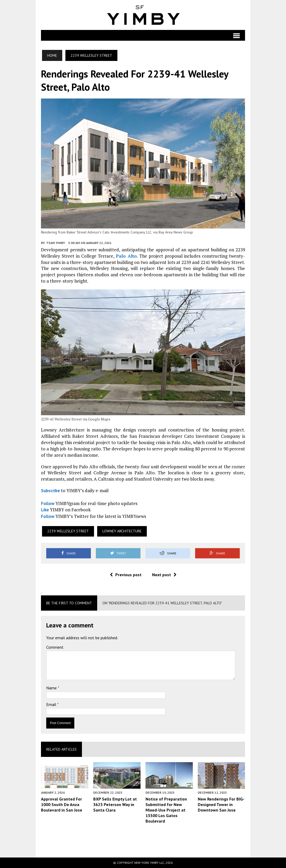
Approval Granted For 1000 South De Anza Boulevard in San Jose (62, 804)
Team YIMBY (56, 243)
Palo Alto (126, 256)
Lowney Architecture (122, 531)
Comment (55, 647)
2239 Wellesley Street (68, 531)
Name (52, 688)
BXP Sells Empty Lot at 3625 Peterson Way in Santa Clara (115, 804)
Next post (164, 575)
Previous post (126, 575)
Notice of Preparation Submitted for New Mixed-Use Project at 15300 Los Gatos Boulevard (166, 810)
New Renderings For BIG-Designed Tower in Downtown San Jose (221, 804)
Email (52, 704)
